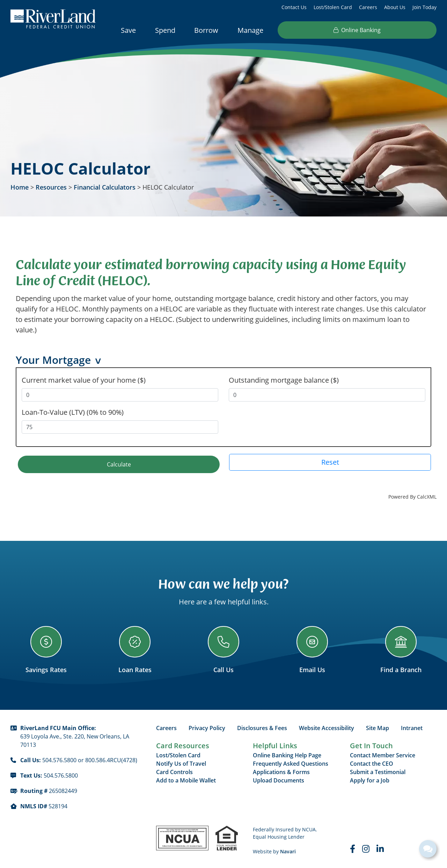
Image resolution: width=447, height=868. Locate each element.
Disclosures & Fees (262, 727)
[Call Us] (223, 649)
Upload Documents (279, 779)
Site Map (378, 727)
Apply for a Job (370, 779)
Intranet (412, 727)
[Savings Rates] (46, 649)
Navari (288, 850)
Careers (368, 7)
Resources (51, 187)
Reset (330, 461)
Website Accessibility (327, 727)
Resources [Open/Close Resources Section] (299, 30)
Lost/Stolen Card (333, 7)
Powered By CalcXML (412, 496)
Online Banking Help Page (287, 754)
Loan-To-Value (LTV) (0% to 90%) (73, 411)
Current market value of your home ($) (84, 379)
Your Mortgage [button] (53, 361)
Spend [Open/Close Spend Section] (165, 30)
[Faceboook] (353, 848)
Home (20, 187)
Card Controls (174, 771)
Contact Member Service (383, 754)
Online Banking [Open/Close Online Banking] (394, 30)
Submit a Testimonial (378, 771)
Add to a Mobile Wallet (186, 779)
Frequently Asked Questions (291, 763)
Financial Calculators (105, 187)
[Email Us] (312, 649)
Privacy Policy (207, 727)
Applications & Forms (281, 771)
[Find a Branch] (401, 649)
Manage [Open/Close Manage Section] (250, 30)
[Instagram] (366, 848)
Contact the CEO (372, 763)
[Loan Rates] (135, 649)
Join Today (424, 7)
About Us (395, 7)
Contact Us (294, 7)
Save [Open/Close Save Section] (128, 30)
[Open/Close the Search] (337, 30)
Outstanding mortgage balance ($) (284, 379)
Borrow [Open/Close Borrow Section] (206, 30)
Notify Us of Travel (181, 763)
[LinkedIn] (380, 848)
